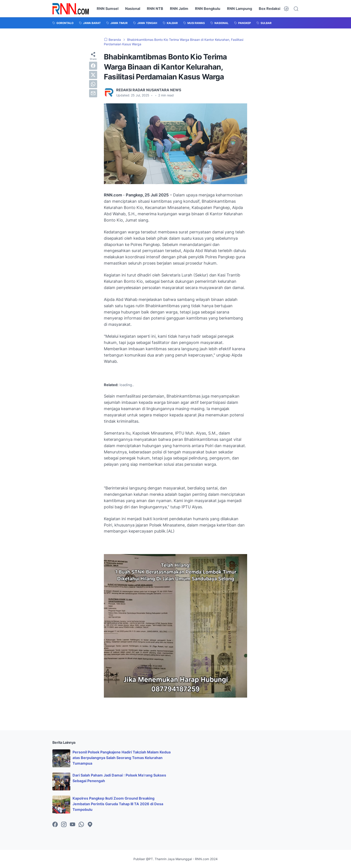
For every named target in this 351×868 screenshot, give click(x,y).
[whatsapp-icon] (81, 825)
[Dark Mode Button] (286, 9)
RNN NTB (155, 9)
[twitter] (93, 75)
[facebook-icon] (55, 825)
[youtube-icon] (73, 825)
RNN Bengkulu (208, 9)
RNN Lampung (240, 9)
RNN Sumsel (108, 9)
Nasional (133, 9)
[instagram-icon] (64, 825)
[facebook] (93, 66)
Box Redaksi (270, 9)
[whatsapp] (93, 84)
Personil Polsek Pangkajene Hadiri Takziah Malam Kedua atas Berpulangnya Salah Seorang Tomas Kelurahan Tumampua (122, 758)
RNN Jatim (179, 9)
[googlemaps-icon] (90, 825)
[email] (93, 93)
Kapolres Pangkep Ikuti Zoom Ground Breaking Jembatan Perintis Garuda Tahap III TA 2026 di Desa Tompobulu (118, 804)
